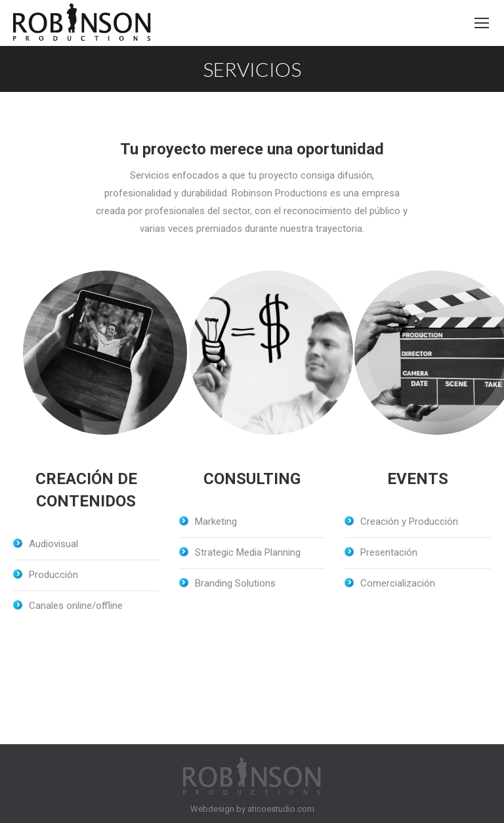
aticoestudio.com (281, 809)
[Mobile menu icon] (482, 23)
